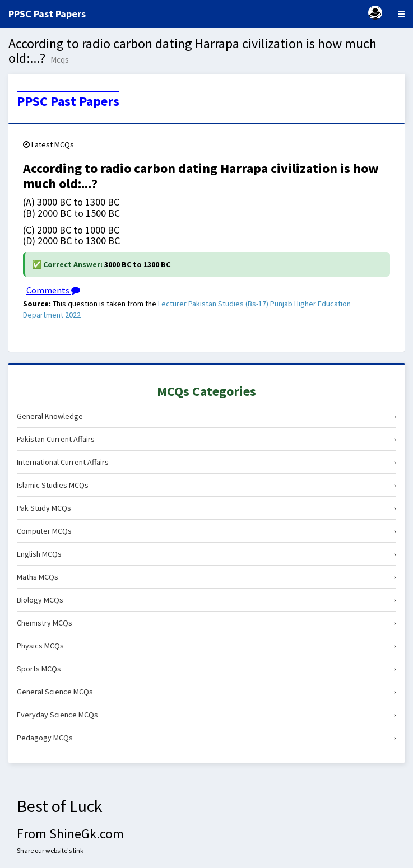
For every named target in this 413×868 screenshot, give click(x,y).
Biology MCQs (206, 600)
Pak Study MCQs (206, 508)
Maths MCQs (206, 577)
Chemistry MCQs (206, 623)
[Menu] (401, 14)
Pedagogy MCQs (206, 738)
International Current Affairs (206, 462)
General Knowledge (206, 416)
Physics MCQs (206, 646)
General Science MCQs (206, 692)
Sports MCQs (206, 669)
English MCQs (206, 554)
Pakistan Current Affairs (206, 439)
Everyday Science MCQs (206, 715)
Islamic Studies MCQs (206, 485)
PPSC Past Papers (68, 101)
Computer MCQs (206, 531)
